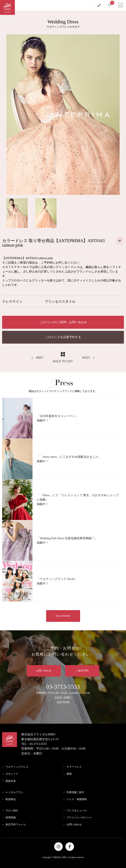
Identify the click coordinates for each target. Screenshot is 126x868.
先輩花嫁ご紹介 (75, 792)
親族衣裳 (11, 781)
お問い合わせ (44, 671)
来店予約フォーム (16, 824)
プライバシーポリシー (79, 817)
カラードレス (74, 767)
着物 (69, 774)
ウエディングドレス (17, 767)
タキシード (12, 774)
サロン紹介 (12, 810)
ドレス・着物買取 (77, 799)
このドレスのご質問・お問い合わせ (63, 322)
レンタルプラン (14, 792)
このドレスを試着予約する (63, 337)
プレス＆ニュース (77, 810)
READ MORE (63, 616)
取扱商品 (11, 799)
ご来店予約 (82, 671)
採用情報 (11, 817)
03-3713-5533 (63, 694)
